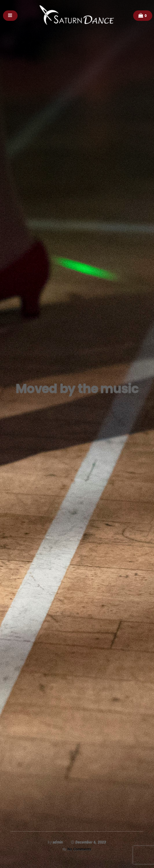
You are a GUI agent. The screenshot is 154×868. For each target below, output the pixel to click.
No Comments (79, 849)
